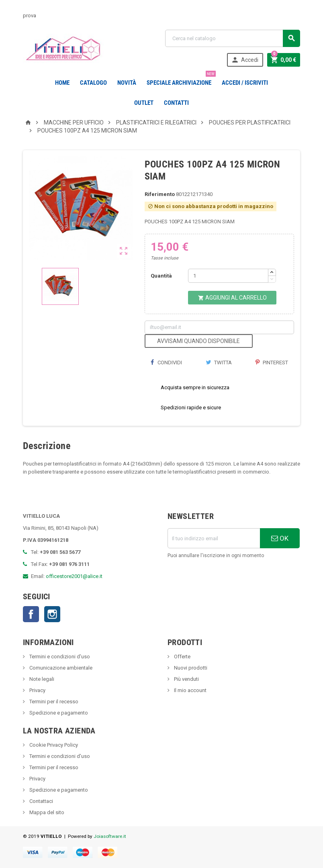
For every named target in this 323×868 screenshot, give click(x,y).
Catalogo (93, 83)
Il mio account (190, 690)
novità (127, 83)
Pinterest (272, 363)
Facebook (31, 614)
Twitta (219, 363)
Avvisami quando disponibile (198, 341)
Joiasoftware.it (110, 836)
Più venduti (186, 679)
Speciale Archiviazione (181, 80)
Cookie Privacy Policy (53, 745)
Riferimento (160, 194)
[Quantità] (228, 276)
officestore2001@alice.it (74, 576)
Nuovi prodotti (190, 668)
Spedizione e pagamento (58, 713)
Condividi (166, 363)
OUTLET (144, 103)
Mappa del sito (46, 812)
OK (280, 538)
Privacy (37, 690)
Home (62, 83)
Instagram (52, 614)
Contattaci (41, 801)
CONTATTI (176, 103)
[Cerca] (233, 38)
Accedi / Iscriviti (245, 83)
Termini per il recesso (53, 702)
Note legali (41, 679)
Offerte (182, 657)
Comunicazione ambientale (60, 668)
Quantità (161, 276)
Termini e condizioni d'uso (59, 657)
